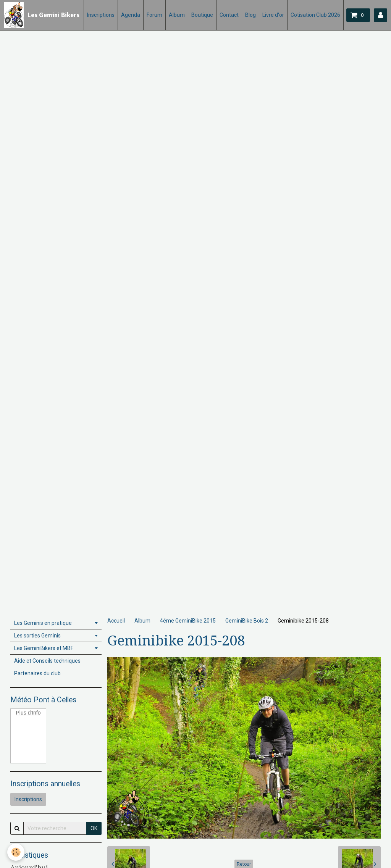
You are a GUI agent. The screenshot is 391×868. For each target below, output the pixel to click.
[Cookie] (16, 852)
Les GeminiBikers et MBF (44, 648)
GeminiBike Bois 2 (247, 621)
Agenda (131, 15)
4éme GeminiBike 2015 (188, 621)
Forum (154, 15)
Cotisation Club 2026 (315, 15)
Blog (250, 15)
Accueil (116, 621)
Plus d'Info (28, 713)
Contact (229, 15)
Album (177, 15)
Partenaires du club (37, 673)
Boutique (202, 15)
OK (94, 828)
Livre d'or (273, 15)
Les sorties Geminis (37, 636)
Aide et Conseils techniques (47, 661)
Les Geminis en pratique (43, 623)
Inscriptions (101, 15)
